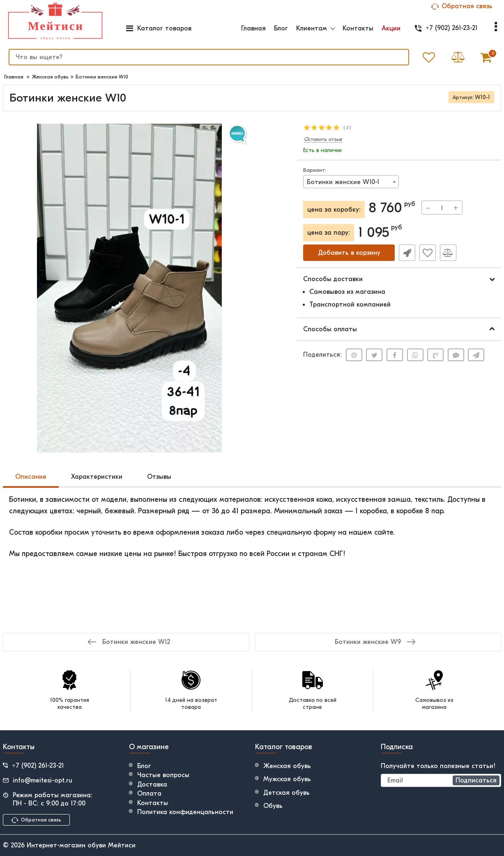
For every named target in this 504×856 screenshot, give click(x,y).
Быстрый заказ (407, 253)
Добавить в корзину (349, 253)
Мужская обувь (287, 779)
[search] (209, 57)
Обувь (273, 806)
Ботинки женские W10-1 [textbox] (343, 182)
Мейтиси (122, 845)
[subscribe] (441, 780)
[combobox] (351, 182)
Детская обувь (287, 793)
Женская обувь (287, 766)
